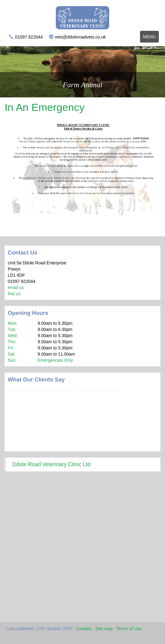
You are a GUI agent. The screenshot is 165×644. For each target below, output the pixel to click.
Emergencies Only (55, 360)
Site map (104, 629)
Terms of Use (129, 629)
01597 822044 (29, 37)
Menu (151, 38)
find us (14, 294)
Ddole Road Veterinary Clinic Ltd (51, 464)
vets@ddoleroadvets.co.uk (80, 37)
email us (16, 287)
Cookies (84, 629)
